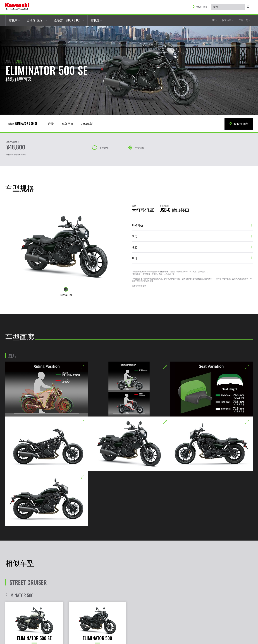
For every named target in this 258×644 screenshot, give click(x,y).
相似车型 (87, 124)
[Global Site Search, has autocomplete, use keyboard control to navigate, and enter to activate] (228, 7)
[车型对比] (100, 145)
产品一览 (244, 20)
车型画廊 (68, 124)
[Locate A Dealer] (201, 7)
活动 (214, 20)
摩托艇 (96, 20)
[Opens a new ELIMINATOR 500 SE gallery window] (47, 389)
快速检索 (228, 20)
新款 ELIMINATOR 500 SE (23, 124)
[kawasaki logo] (17, 7)
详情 (51, 124)
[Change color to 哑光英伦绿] (66, 289)
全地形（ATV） (37, 20)
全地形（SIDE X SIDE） (69, 20)
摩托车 (14, 20)
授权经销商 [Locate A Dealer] (239, 124)
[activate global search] (248, 7)
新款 (8, 61)
